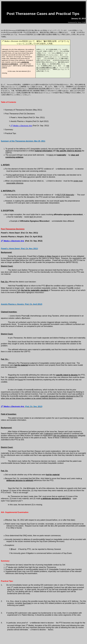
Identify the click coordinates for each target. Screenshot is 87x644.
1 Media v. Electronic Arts (21, 126)
